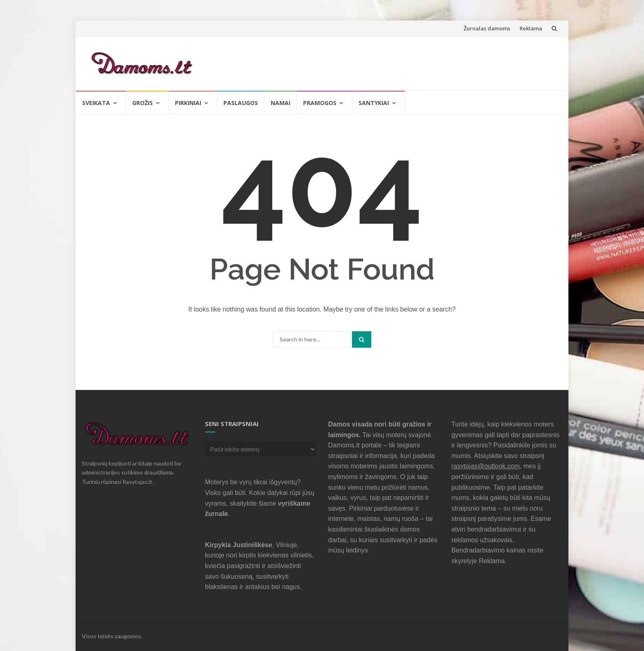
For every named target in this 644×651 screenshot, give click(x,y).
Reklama (531, 28)
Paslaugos (241, 103)
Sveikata (96, 103)
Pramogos (320, 103)
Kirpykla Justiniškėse (239, 545)
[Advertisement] (407, 62)
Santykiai (374, 103)
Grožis (143, 103)
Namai (281, 103)
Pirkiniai (188, 103)
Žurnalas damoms (487, 28)
